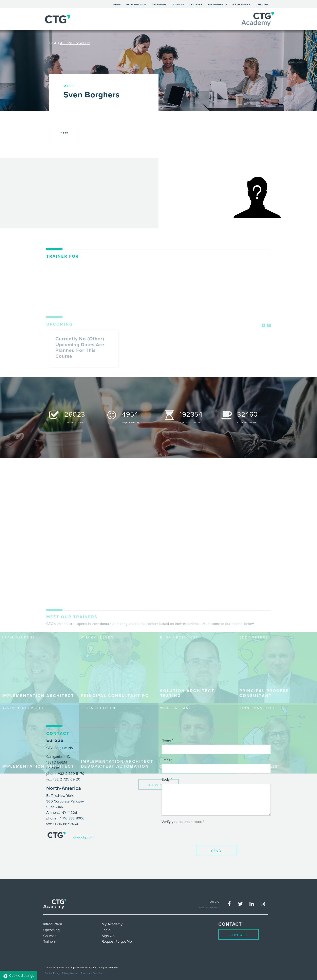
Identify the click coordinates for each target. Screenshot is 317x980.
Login (106, 930)
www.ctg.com (83, 837)
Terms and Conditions (93, 973)
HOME (53, 43)
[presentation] (192, 834)
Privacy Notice (70, 973)
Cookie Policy (52, 973)
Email (166, 760)
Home (119, 4)
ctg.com (262, 4)
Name (166, 740)
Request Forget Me (117, 941)
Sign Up (108, 936)
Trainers (196, 4)
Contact (239, 935)
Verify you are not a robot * (183, 822)
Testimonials (217, 4)
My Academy (241, 4)
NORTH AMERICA (209, 908)
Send (216, 851)
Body (166, 779)
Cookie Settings (19, 976)
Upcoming (159, 4)
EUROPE (215, 902)
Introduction (136, 4)
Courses (178, 4)
